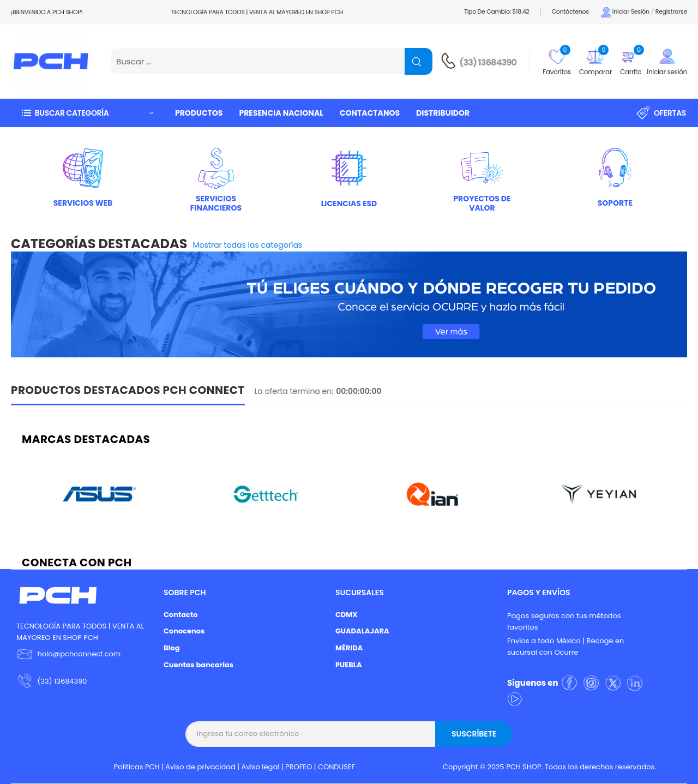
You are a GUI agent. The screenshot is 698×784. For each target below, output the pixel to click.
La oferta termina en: (294, 391)
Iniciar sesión (625, 12)
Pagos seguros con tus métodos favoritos (564, 621)
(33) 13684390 (488, 62)
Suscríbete (474, 734)
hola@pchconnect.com (79, 654)
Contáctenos (570, 11)
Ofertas (661, 113)
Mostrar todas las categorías (248, 245)
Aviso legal (261, 767)
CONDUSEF (336, 767)
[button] (87, 113)
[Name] (419, 61)
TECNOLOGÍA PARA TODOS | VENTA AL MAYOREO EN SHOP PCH (80, 632)
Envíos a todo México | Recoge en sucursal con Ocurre (565, 647)
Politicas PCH (137, 767)
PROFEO (299, 767)
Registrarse (671, 11)
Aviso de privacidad (200, 767)
